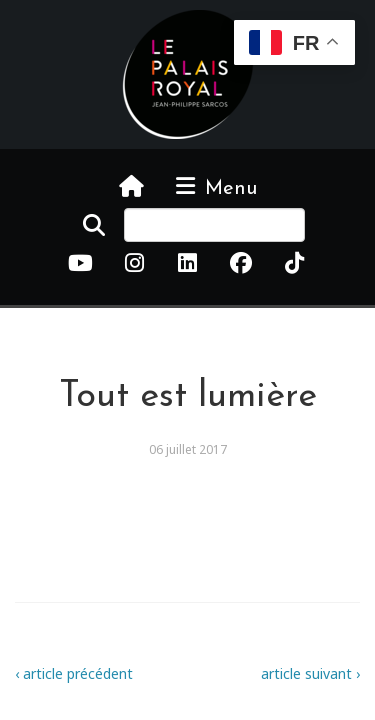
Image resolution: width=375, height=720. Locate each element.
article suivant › (310, 673)
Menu (215, 187)
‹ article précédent (74, 673)
